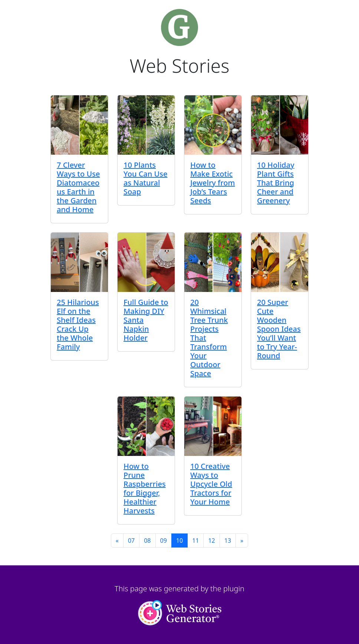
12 (211, 540)
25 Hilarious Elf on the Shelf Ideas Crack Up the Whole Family (78, 324)
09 (164, 540)
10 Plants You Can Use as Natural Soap (145, 178)
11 (195, 540)
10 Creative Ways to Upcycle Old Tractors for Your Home (211, 484)
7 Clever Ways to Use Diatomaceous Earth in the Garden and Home (78, 187)
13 (228, 540)
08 (147, 540)
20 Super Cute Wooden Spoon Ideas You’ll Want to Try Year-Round (279, 329)
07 (131, 540)
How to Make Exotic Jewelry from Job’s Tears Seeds (213, 183)
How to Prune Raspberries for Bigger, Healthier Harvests (145, 488)
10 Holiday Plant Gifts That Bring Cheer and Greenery (276, 183)
